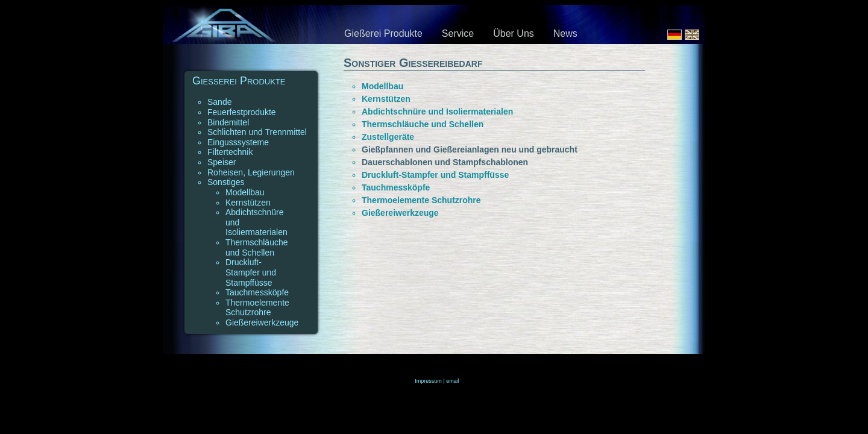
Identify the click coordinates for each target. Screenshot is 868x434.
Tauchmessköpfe (257, 292)
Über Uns (514, 33)
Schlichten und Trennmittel (257, 132)
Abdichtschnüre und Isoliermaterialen (437, 112)
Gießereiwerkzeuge (262, 322)
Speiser (222, 162)
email (453, 381)
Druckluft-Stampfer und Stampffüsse (251, 272)
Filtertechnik (230, 152)
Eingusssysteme (238, 142)
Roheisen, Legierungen (251, 172)
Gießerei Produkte (383, 33)
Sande (219, 102)
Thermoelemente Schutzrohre (257, 308)
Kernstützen (248, 203)
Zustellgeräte (388, 137)
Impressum (428, 381)
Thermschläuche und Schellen (257, 247)
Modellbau (245, 192)
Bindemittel (228, 122)
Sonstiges (226, 182)
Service (458, 33)
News (565, 33)
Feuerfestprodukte (242, 112)
